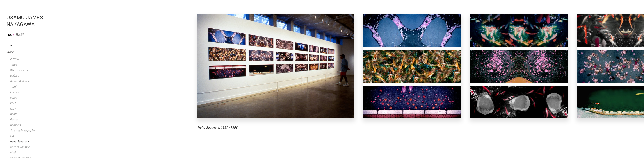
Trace (13, 65)
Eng (9, 35)
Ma (12, 136)
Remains (15, 125)
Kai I (13, 103)
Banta (13, 114)
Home (10, 45)
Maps (13, 98)
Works (10, 52)
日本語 (20, 35)
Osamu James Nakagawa (25, 21)
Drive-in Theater (20, 147)
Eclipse (14, 76)
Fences (14, 92)
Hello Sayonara (19, 142)
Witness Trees (19, 70)
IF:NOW (14, 59)
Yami (13, 87)
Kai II (13, 109)
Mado (13, 153)
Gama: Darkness (20, 81)
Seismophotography (22, 131)
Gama (14, 120)
